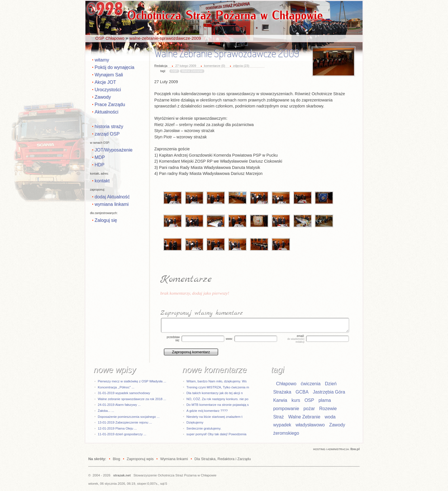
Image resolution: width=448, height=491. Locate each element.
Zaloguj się (106, 220)
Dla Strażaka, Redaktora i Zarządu (223, 459)
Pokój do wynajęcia (114, 67)
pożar (309, 409)
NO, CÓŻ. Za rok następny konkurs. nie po (218, 399)
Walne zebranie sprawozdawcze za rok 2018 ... (132, 399)
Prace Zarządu (110, 104)
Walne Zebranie (192, 71)
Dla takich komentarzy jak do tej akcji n (215, 393)
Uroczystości (108, 89)
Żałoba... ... (106, 411)
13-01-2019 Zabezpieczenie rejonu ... (125, 422)
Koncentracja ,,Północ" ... (116, 387)
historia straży (109, 126)
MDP (100, 157)
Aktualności (106, 112)
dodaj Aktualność (112, 197)
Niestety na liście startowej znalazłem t (215, 417)
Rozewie (328, 409)
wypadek (282, 425)
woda (330, 417)
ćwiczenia (311, 384)
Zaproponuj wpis (140, 459)
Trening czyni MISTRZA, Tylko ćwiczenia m (218, 387)
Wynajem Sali (109, 75)
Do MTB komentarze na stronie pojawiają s (218, 405)
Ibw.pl (355, 449)
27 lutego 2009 (186, 66)
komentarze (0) (215, 66)
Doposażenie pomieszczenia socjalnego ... (129, 417)
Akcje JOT (105, 82)
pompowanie (286, 409)
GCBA (302, 392)
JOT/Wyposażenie (114, 150)
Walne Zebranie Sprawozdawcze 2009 (227, 53)
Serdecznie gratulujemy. (204, 428)
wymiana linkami (112, 204)
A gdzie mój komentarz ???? (207, 411)
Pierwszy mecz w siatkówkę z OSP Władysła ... (132, 381)
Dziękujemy (195, 422)
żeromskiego (286, 433)
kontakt (102, 181)
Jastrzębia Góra (329, 392)
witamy (102, 60)
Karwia (280, 400)
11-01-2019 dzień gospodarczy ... (122, 434)
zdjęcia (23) (241, 66)
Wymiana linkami (174, 459)
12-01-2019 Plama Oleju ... (117, 428)
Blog (117, 459)
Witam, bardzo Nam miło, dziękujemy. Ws (217, 381)
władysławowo (310, 425)
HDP (99, 165)
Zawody (103, 97)
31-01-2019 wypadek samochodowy (124, 393)
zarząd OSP (107, 134)
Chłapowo (286, 384)
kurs (296, 400)
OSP (174, 71)
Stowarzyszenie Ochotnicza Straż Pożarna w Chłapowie (175, 475)
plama (325, 400)
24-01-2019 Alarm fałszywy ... (119, 405)
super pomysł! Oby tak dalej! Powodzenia (217, 434)
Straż (278, 417)
